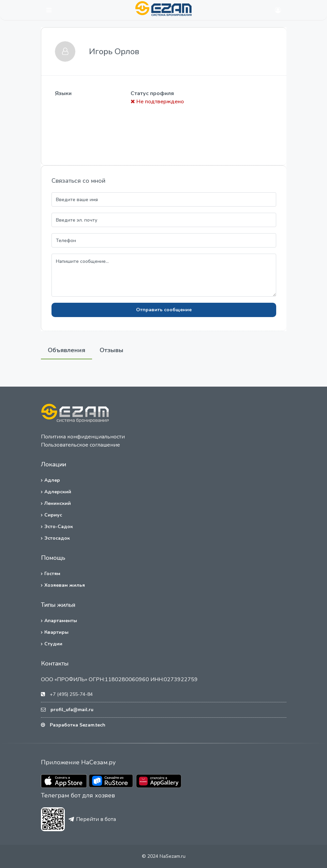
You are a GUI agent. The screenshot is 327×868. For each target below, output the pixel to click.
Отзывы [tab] (112, 350)
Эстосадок (57, 538)
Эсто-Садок (59, 527)
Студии (53, 644)
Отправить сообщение (164, 310)
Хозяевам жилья (65, 585)
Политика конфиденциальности (83, 437)
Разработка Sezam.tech (78, 725)
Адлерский (58, 492)
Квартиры (56, 632)
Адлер (52, 480)
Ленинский (58, 503)
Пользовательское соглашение (80, 445)
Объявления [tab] (66, 350)
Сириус (53, 515)
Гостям (52, 574)
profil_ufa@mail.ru (72, 710)
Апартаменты (61, 621)
